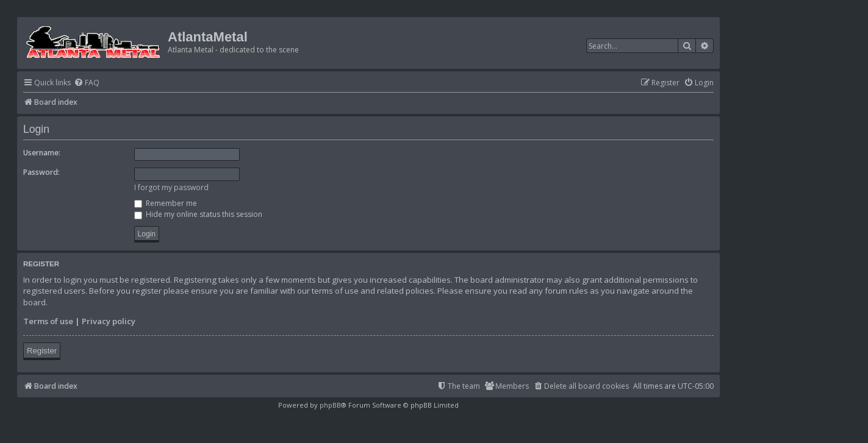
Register (42, 351)
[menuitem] (87, 83)
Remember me (166, 203)
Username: (42, 153)
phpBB (330, 405)
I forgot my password (171, 187)
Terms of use (48, 321)
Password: (41, 172)
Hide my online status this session (198, 214)
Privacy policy (109, 321)
